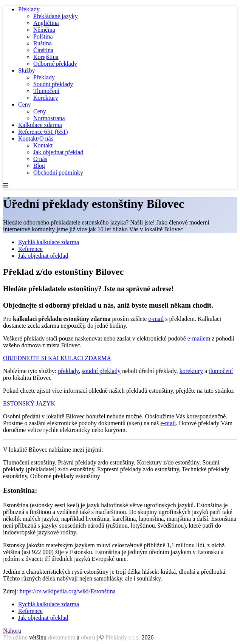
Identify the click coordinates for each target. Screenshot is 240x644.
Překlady (29, 9)
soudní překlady (101, 371)
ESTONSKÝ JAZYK (29, 403)
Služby (26, 70)
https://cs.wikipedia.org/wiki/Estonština (68, 591)
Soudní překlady (53, 84)
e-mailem (199, 338)
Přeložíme (15, 637)
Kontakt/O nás (36, 139)
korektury (191, 371)
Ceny (25, 104)
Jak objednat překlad (58, 152)
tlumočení (221, 371)
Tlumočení (46, 91)
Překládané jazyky (56, 16)
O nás (40, 159)
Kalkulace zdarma (40, 125)
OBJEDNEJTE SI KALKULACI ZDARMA (57, 358)
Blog (39, 166)
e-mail (156, 319)
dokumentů (62, 637)
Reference (43, 132)
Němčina (44, 30)
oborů (88, 637)
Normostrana (49, 118)
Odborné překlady (55, 64)
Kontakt (43, 145)
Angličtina (46, 23)
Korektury (46, 98)
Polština (43, 36)
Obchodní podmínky (58, 173)
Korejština (46, 57)
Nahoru (12, 631)
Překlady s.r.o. (123, 637)
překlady (68, 371)
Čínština (43, 50)
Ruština (43, 43)
